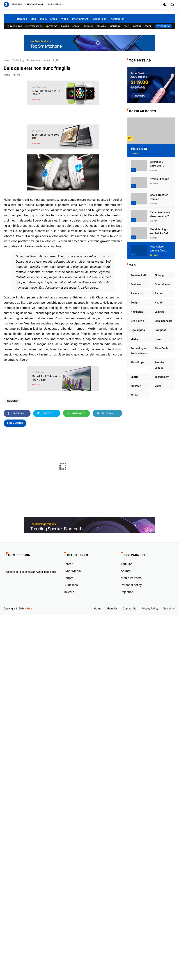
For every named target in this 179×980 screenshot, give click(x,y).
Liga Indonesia (163, 321)
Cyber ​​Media (72, 571)
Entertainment (163, 284)
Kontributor (117, 19)
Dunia (43, 19)
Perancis (89, 26)
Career (68, 564)
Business (136, 284)
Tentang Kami (35, 4)
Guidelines (71, 585)
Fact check (14, 26)
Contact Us (129, 609)
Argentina (115, 26)
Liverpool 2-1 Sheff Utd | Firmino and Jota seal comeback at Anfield (161, 164)
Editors (69, 578)
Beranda (17, 4)
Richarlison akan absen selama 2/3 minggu (161, 214)
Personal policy (131, 585)
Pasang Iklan (99, 19)
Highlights (137, 312)
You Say (52, 26)
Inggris (65, 26)
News (158, 339)
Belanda (101, 26)
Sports (134, 377)
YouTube (127, 564)
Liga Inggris (138, 330)
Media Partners (131, 578)
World (134, 395)
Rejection (127, 592)
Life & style (137, 321)
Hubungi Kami (56, 4)
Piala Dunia (161, 348)
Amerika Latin (139, 275)
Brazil (148, 26)
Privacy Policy (150, 609)
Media (134, 339)
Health (159, 303)
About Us (112, 609)
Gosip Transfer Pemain (159, 197)
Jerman (76, 26)
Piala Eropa (139, 149)
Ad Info (126, 571)
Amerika (137, 26)
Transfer (136, 386)
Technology (18, 60)
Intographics (34, 26)
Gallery (135, 293)
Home (7, 60)
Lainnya (159, 312)
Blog (33, 19)
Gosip (134, 303)
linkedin (69, 592)
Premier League (159, 179)
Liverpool (160, 330)
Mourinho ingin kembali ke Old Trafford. (159, 232)
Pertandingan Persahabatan (139, 351)
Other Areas (163, 26)
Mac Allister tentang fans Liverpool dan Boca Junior (158, 249)
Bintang (159, 275)
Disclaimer (169, 609)
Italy (126, 26)
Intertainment (80, 19)
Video (65, 19)
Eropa (54, 19)
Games (159, 293)
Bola (29, 609)
